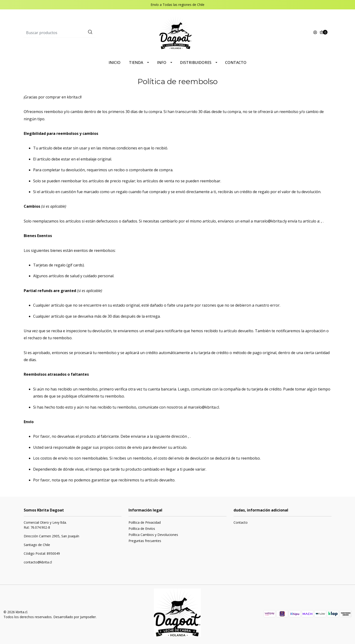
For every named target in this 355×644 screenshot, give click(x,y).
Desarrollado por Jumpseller (75, 617)
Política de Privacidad (145, 522)
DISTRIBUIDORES (196, 62)
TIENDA (136, 62)
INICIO (115, 62)
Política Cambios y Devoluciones (153, 535)
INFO (162, 62)
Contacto (241, 522)
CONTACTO (236, 62)
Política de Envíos (142, 529)
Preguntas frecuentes (145, 541)
